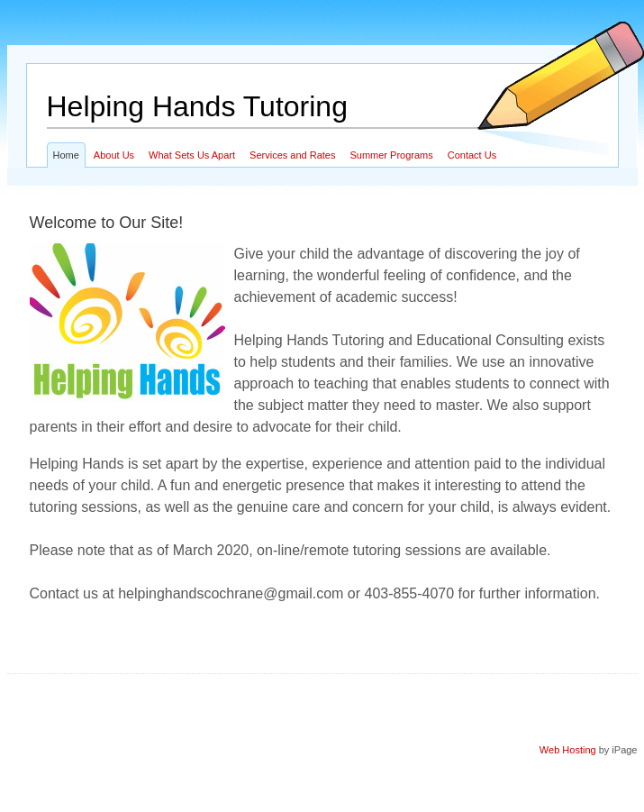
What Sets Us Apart (192, 155)
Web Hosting (568, 750)
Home (66, 155)
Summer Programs (391, 155)
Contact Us (472, 155)
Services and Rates (292, 155)
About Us (114, 155)
